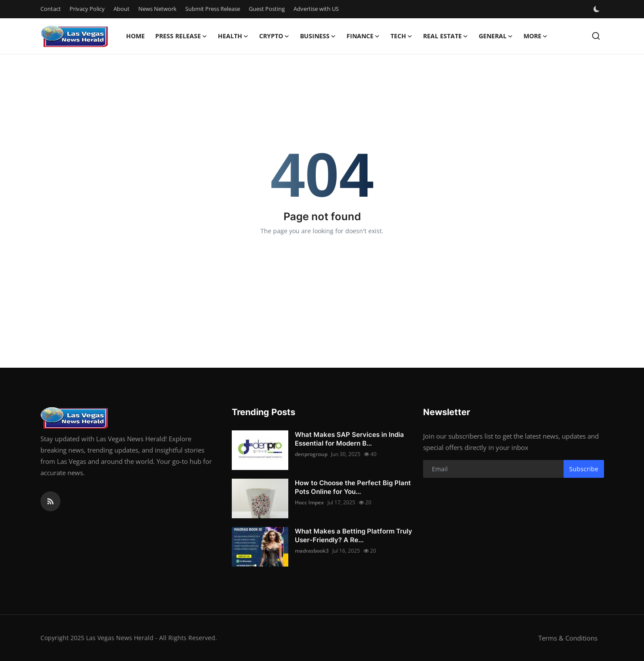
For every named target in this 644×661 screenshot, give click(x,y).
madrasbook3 (312, 551)
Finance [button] (363, 36)
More (536, 36)
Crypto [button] (274, 36)
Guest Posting (267, 9)
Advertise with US (316, 9)
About (122, 9)
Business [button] (318, 36)
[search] (596, 36)
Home (135, 36)
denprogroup (311, 454)
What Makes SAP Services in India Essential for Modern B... (349, 439)
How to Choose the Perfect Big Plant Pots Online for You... (353, 487)
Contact (51, 9)
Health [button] (233, 36)
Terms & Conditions (568, 638)
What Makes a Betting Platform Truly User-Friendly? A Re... (354, 535)
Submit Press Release (213, 9)
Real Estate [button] (446, 36)
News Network (157, 9)
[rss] (50, 501)
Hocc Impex (309, 502)
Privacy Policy (87, 9)
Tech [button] (402, 36)
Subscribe (584, 469)
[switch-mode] (597, 9)
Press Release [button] (181, 36)
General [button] (496, 36)
